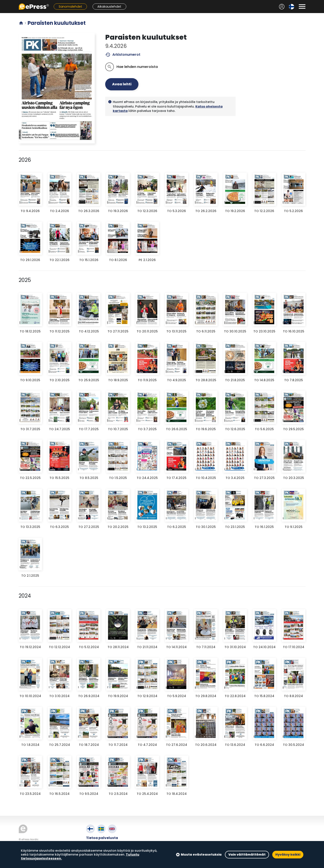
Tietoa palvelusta (102, 838)
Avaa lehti (122, 84)
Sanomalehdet (70, 7)
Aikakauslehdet (109, 7)
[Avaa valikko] (302, 7)
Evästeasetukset (101, 853)
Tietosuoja (96, 848)
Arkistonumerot (123, 55)
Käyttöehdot (98, 843)
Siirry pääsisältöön (2, 2)
